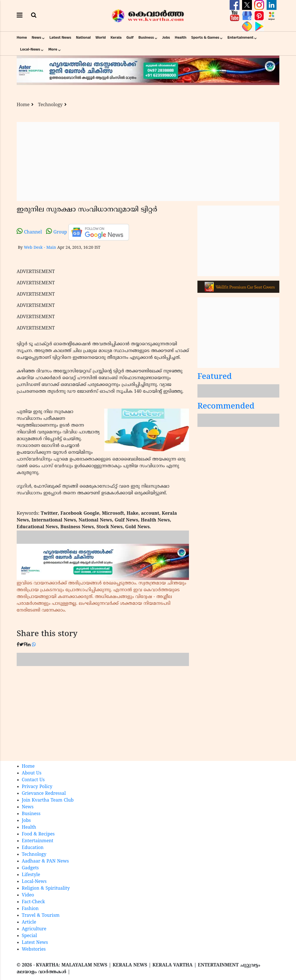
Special (29, 936)
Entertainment (240, 38)
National (83, 38)
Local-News (30, 49)
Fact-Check (33, 902)
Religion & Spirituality (46, 889)
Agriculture (34, 929)
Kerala (116, 38)
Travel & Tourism (41, 916)
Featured (215, 377)
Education (33, 848)
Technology (50, 105)
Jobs (166, 38)
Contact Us (33, 780)
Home (22, 38)
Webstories (34, 950)
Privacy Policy (37, 787)
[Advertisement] (148, 161)
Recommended (226, 407)
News (36, 38)
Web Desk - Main (40, 248)
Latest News (60, 38)
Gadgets (30, 868)
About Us (32, 773)
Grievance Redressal (44, 794)
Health (181, 38)
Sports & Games (205, 38)
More (53, 49)
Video (28, 895)
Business (146, 38)
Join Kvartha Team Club (48, 800)
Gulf (130, 38)
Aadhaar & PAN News (45, 861)
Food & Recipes (38, 834)
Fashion (30, 909)
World (101, 38)
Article (29, 922)
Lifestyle (31, 875)
